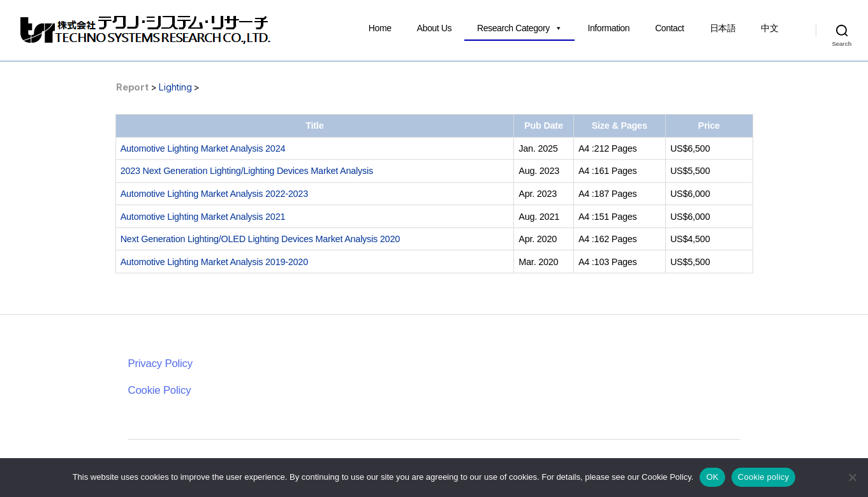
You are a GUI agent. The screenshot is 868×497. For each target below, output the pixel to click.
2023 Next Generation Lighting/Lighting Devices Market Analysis (247, 171)
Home (380, 28)
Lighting (175, 87)
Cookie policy (764, 477)
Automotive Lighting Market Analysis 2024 (203, 148)
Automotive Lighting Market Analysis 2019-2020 (214, 262)
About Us (434, 28)
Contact (669, 28)
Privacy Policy (160, 364)
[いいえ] (852, 477)
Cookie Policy (160, 390)
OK (712, 477)
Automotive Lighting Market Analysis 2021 (203, 217)
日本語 (723, 28)
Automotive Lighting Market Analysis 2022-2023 (214, 194)
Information (608, 28)
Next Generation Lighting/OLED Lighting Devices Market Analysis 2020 (260, 239)
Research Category (519, 28)
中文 (769, 28)
